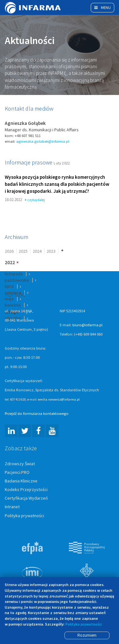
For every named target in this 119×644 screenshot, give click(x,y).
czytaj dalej (35, 200)
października (17, 280)
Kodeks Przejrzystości (26, 490)
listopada (14, 274)
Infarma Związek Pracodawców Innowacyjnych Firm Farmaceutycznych (33, 8)
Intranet (12, 507)
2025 (23, 251)
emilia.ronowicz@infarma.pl (59, 400)
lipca (9, 287)
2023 (51, 251)
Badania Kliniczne (21, 481)
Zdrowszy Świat (20, 464)
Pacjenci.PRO (17, 473)
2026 (9, 251)
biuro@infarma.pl (87, 325)
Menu (103, 7)
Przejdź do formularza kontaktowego (37, 414)
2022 (10, 263)
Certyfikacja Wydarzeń (26, 499)
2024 (37, 251)
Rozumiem (87, 635)
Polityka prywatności (24, 516)
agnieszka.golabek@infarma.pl (43, 142)
